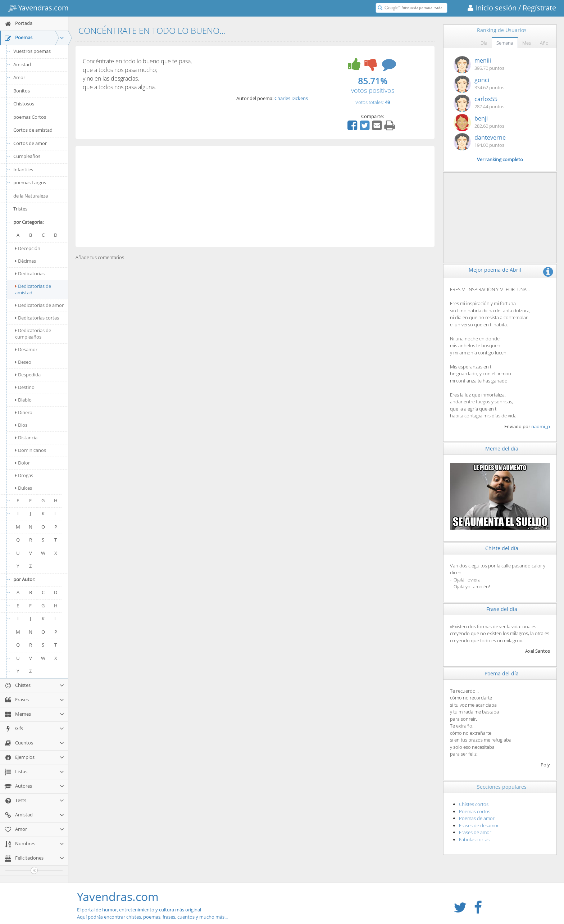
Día (484, 43)
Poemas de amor (477, 818)
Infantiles (23, 169)
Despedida (28, 375)
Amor (19, 77)
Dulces (24, 488)
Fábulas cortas (474, 839)
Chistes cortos (474, 804)
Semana (505, 43)
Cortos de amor (30, 143)
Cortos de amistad (33, 130)
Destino (25, 387)
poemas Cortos (30, 117)
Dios (21, 425)
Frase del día (502, 609)
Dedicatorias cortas (37, 318)
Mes (527, 43)
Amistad (22, 64)
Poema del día (502, 673)
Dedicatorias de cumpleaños (33, 334)
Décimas (26, 261)
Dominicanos (31, 450)
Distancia (26, 438)
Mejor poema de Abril (495, 270)
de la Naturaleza (31, 196)
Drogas (24, 475)
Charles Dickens (291, 98)
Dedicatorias (30, 273)
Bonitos (22, 91)
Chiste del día (502, 548)
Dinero (24, 412)
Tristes (20, 209)
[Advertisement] (255, 196)
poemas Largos (30, 182)
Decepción (28, 248)
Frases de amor (475, 832)
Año (544, 43)
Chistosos (24, 104)
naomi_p (541, 426)
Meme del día (502, 449)
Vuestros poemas (32, 51)
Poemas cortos (475, 811)
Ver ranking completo (500, 159)
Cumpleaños (27, 156)
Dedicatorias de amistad (33, 289)
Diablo (23, 400)
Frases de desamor (479, 825)
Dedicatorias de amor (39, 305)
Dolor (22, 463)
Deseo (23, 362)
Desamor (26, 349)
